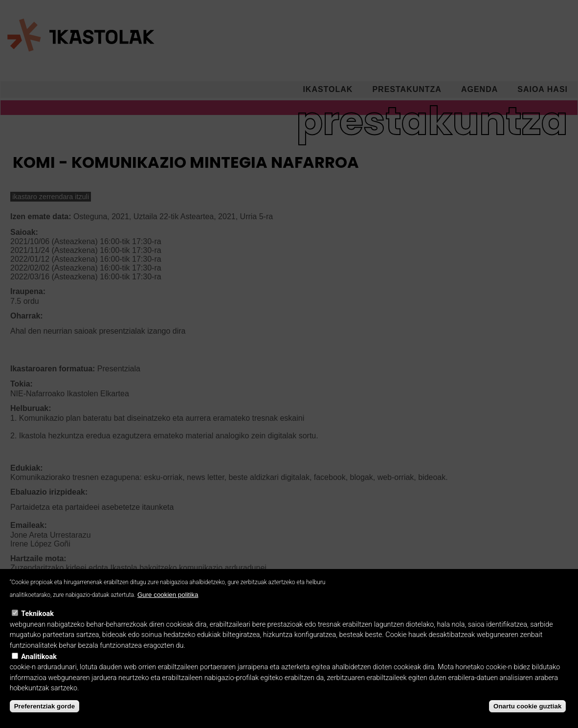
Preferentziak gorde (44, 718)
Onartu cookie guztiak (527, 718)
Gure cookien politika (168, 607)
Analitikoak (39, 669)
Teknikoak (37, 626)
